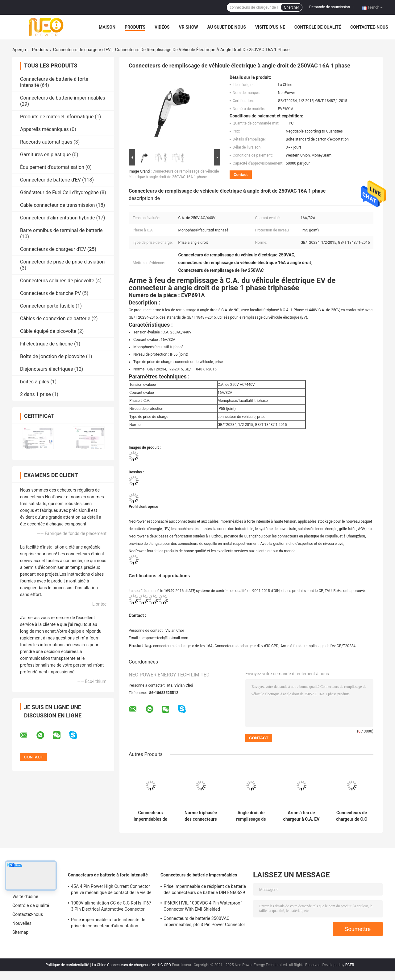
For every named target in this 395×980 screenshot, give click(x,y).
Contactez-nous (369, 27)
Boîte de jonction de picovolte (52, 356)
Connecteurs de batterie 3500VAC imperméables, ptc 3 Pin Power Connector (204, 921)
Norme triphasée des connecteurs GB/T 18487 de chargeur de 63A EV (201, 816)
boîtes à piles (35, 382)
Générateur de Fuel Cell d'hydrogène (59, 192)
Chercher (291, 7)
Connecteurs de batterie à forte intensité (108, 875)
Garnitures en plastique (45, 155)
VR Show (189, 27)
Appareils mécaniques (44, 129)
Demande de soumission (330, 7)
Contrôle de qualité (318, 27)
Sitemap (20, 932)
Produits (135, 27)
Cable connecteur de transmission (57, 205)
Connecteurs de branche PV (50, 293)
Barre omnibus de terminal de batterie (61, 230)
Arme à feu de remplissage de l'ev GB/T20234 (318, 646)
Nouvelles (22, 923)
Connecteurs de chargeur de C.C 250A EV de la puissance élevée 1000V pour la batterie (351, 816)
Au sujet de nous (227, 27)
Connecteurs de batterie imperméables (63, 98)
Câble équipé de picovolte (48, 331)
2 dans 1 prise (35, 394)
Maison (107, 27)
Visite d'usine (270, 27)
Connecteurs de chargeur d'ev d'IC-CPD (246, 646)
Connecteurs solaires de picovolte (57, 281)
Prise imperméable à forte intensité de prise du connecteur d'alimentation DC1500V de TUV (108, 924)
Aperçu (19, 50)
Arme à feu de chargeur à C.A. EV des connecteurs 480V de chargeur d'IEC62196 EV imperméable (301, 816)
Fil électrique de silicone (46, 344)
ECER (350, 965)
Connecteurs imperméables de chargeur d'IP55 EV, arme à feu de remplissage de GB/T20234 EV (150, 816)
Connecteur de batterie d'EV (50, 180)
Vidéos (162, 27)
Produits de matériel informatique (57, 117)
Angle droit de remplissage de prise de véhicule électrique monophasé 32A (251, 816)
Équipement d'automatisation (52, 167)
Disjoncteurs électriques (46, 369)
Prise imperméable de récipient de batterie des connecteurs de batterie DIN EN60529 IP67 (205, 890)
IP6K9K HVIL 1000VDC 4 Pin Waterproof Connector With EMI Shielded (203, 906)
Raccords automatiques (46, 142)
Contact (241, 175)
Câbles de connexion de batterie (55, 318)
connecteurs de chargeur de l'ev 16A (183, 646)
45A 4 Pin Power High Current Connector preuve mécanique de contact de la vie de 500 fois (111, 890)
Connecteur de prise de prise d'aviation (62, 262)
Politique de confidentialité (67, 965)
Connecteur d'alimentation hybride (57, 218)
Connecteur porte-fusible (47, 306)
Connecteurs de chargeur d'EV (82, 50)
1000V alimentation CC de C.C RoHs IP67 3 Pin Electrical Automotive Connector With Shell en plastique (111, 907)
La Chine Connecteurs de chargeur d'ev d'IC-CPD (131, 965)
